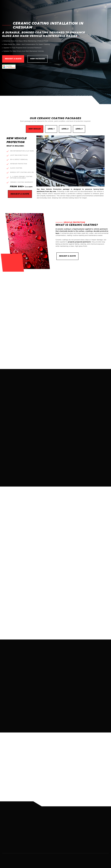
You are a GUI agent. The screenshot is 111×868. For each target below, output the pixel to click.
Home (63, 6)
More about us (14, 626)
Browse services (68, 563)
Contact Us (102, 6)
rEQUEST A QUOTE (67, 256)
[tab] (35, 129)
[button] (82, 6)
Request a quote (13, 59)
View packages (38, 59)
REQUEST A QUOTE (98, 291)
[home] (14, 6)
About (71, 6)
